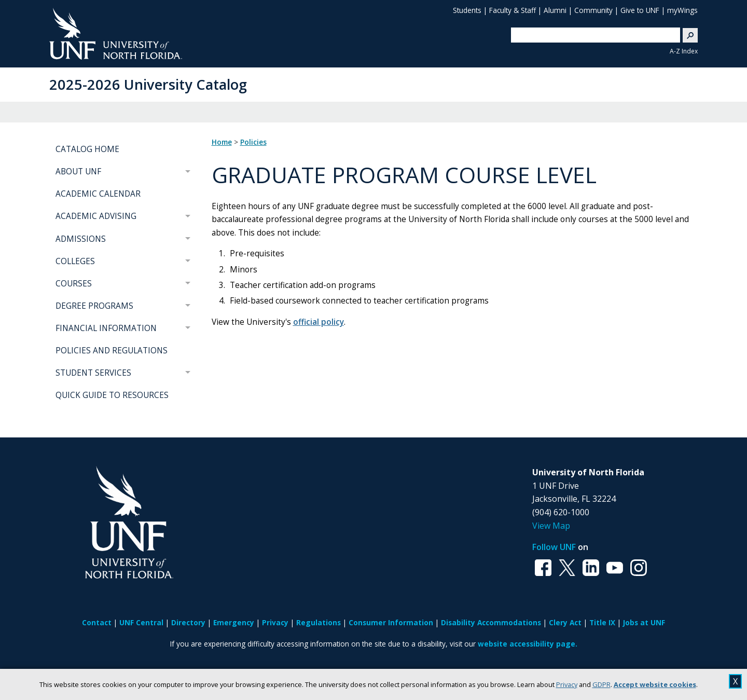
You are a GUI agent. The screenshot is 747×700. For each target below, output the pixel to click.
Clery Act (565, 622)
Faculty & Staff (513, 10)
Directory (188, 622)
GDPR (601, 684)
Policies (253, 142)
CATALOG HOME (87, 149)
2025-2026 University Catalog (148, 84)
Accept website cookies (655, 684)
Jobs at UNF (644, 622)
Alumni (555, 10)
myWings (682, 10)
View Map (551, 526)
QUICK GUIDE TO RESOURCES (112, 395)
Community (593, 10)
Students (467, 10)
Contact (97, 622)
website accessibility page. (528, 644)
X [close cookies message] (735, 681)
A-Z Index (684, 51)
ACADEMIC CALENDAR (98, 194)
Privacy (567, 684)
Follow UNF (554, 547)
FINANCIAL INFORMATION (106, 328)
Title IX (602, 622)
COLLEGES (75, 261)
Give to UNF (640, 10)
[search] (591, 35)
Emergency (234, 622)
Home (222, 142)
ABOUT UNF (78, 171)
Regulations (319, 622)
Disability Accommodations (491, 622)
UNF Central (141, 622)
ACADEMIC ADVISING (96, 216)
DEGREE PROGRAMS (94, 306)
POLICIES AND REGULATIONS (112, 351)
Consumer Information (391, 622)
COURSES (74, 284)
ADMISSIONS (81, 239)
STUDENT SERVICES (93, 373)
